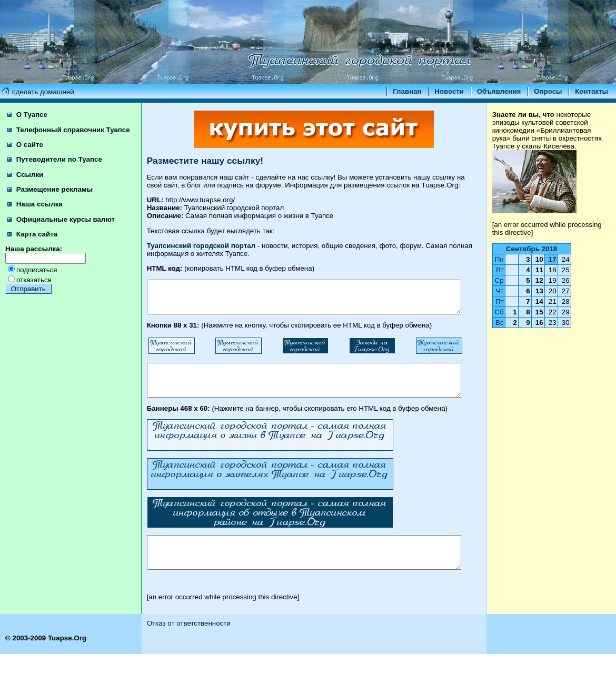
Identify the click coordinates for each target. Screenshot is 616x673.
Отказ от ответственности (178, 642)
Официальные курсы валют (61, 227)
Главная (407, 91)
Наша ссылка (35, 212)
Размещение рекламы (50, 197)
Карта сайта (32, 242)
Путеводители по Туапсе (55, 167)
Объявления (499, 91)
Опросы (548, 91)
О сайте (25, 152)
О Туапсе (27, 115)
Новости (449, 91)
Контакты (592, 91)
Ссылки (25, 182)
